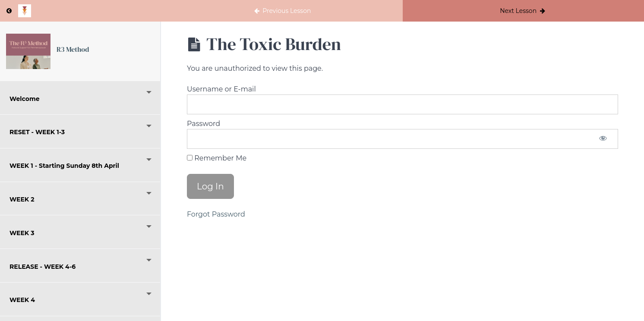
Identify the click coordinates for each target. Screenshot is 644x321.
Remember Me (217, 158)
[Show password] (603, 139)
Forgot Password (216, 214)
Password (204, 124)
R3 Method (73, 49)
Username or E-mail (221, 89)
